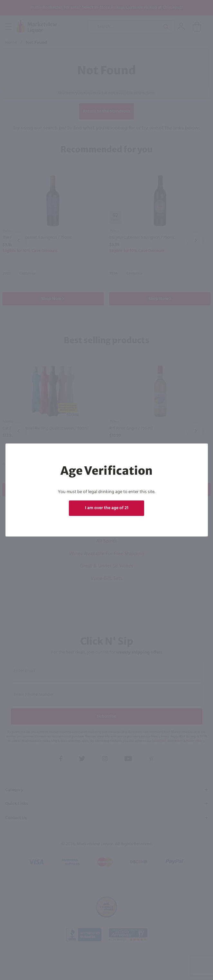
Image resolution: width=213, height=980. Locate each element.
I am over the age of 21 (106, 508)
